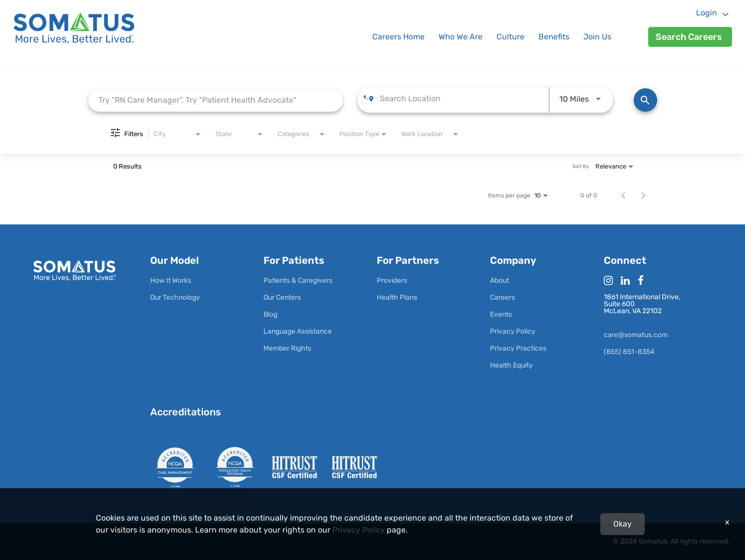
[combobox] (216, 100)
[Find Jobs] (645, 100)
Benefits (554, 37)
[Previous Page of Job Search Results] (623, 195)
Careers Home (398, 37)
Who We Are (461, 37)
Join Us (597, 37)
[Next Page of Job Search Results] (643, 195)
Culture (510, 37)
